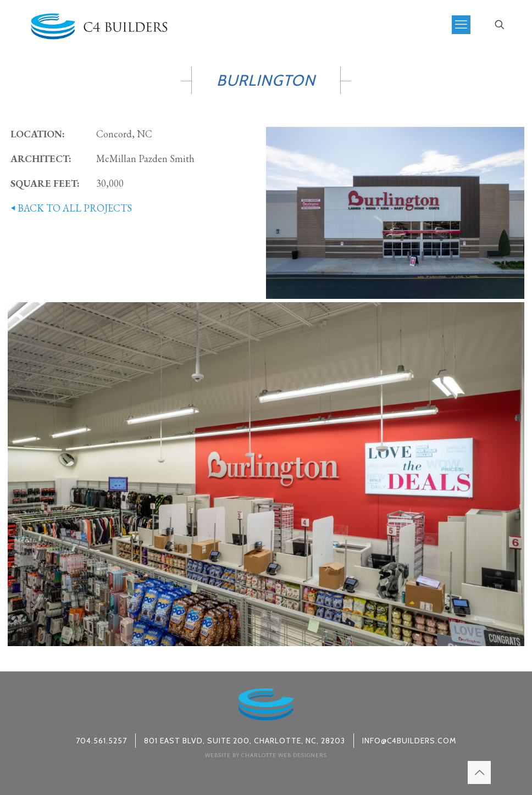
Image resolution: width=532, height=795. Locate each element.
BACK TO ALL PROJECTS (70, 208)
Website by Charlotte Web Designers (266, 755)
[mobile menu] (461, 25)
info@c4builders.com (409, 741)
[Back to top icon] (479, 772)
